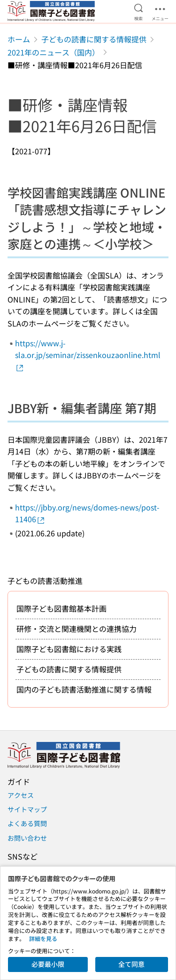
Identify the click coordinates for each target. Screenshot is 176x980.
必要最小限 (48, 964)
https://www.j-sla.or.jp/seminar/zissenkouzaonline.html (88, 355)
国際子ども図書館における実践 (69, 649)
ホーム (19, 39)
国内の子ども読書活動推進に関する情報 (84, 689)
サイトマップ (27, 809)
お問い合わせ (27, 838)
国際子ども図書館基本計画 (61, 608)
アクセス (21, 795)
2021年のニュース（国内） (54, 52)
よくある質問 (27, 823)
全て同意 (131, 964)
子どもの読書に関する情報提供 (94, 39)
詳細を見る (43, 938)
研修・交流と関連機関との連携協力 (77, 629)
